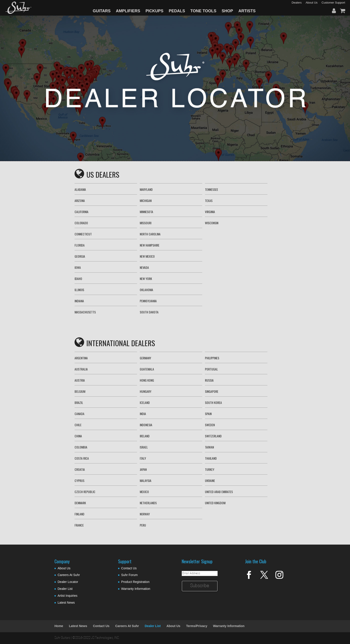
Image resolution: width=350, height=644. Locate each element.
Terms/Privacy (197, 626)
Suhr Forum (129, 575)
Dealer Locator (68, 582)
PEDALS (177, 11)
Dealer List (65, 589)
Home (59, 626)
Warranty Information (136, 589)
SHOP (227, 11)
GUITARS (102, 11)
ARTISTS (247, 11)
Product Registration (135, 582)
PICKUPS (154, 11)
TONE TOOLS (203, 11)
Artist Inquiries (68, 596)
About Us (64, 568)
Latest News (66, 603)
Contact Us (129, 568)
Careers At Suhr (69, 575)
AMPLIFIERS (128, 11)
